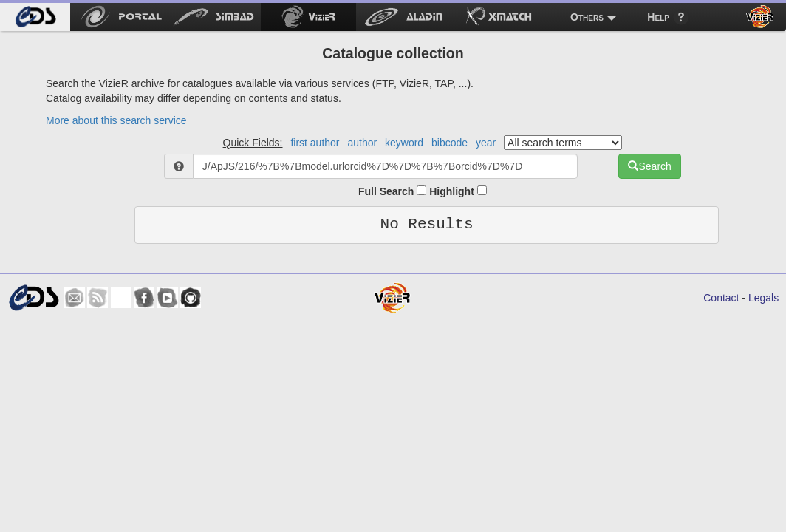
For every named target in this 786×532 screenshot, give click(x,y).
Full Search (392, 191)
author (362, 143)
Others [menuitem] (587, 17)
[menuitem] (35, 17)
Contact (721, 298)
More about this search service (116, 120)
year (486, 143)
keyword (404, 143)
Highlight (458, 191)
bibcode (450, 143)
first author (315, 143)
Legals (763, 298)
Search (649, 166)
